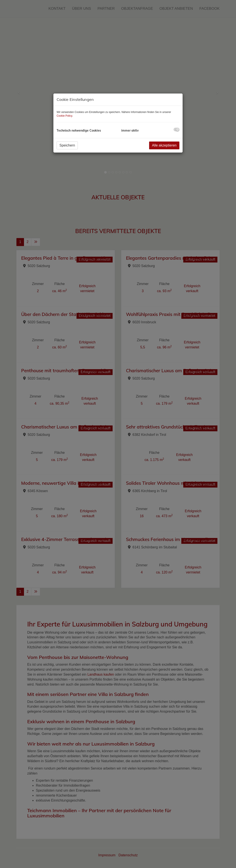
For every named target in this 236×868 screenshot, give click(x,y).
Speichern (67, 145)
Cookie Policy (64, 116)
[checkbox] (176, 130)
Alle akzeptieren (164, 145)
